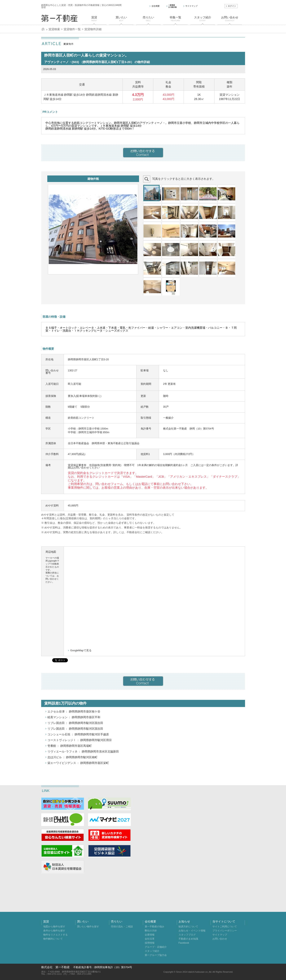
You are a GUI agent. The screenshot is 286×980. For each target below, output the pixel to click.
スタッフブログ (187, 935)
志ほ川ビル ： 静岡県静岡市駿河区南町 (73, 757)
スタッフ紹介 (152, 951)
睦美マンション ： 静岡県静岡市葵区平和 (74, 717)
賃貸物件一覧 (72, 29)
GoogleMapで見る (81, 650)
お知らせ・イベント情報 (192, 931)
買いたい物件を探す (88, 927)
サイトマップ (220, 935)
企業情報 (150, 935)
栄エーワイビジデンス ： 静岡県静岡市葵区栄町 (78, 763)
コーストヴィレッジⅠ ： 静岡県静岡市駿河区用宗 (80, 740)
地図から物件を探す (54, 927)
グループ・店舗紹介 (156, 947)
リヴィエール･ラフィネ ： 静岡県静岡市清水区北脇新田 (83, 751)
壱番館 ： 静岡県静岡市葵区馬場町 (70, 746)
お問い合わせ (220, 939)
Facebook (184, 943)
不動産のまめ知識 (188, 939)
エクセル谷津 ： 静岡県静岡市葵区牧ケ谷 (74, 711)
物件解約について (53, 939)
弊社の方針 (151, 931)
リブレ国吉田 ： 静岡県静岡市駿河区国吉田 (75, 723)
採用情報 (150, 943)
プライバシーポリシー (225, 931)
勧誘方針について (188, 927)
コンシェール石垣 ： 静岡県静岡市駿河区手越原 (78, 734)
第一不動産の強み (155, 927)
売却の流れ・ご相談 (122, 927)
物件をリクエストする (55, 935)
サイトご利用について (225, 927)
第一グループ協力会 (156, 955)
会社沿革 (150, 939)
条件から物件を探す (54, 931)
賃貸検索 (54, 29)
